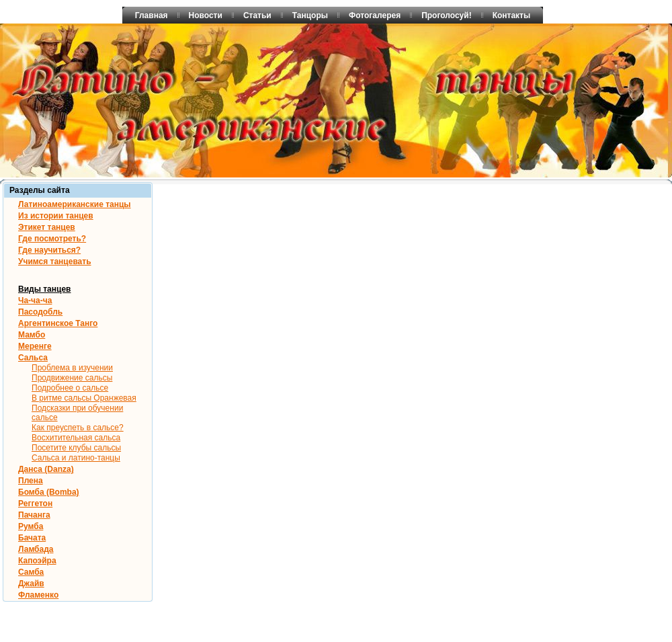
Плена (31, 481)
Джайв (31, 584)
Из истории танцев (56, 216)
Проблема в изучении (72, 368)
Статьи (257, 15)
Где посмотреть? (52, 239)
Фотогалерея (375, 15)
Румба (31, 526)
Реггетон (35, 504)
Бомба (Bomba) (49, 492)
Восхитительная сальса (76, 438)
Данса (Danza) (46, 469)
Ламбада (36, 549)
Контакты (512, 15)
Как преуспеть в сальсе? (78, 428)
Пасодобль (40, 312)
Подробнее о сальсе (70, 388)
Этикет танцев (47, 227)
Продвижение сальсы (72, 378)
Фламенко (38, 595)
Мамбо (32, 335)
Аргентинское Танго (58, 323)
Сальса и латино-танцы (76, 458)
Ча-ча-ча (35, 300)
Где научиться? (49, 250)
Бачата (32, 538)
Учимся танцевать (55, 262)
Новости (206, 15)
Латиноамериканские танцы (75, 204)
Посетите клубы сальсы (76, 448)
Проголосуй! (447, 15)
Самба (31, 572)
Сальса (33, 358)
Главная (152, 15)
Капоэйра (37, 561)
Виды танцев (44, 289)
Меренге (35, 346)
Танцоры (310, 15)
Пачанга (34, 515)
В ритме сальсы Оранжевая (84, 398)
